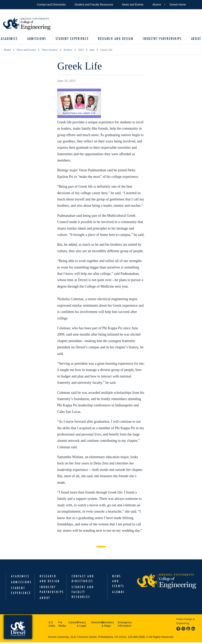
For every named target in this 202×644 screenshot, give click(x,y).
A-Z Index (52, 626)
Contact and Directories (51, 5)
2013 (81, 51)
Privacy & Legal (81, 626)
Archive (68, 51)
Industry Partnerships (160, 39)
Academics (12, 39)
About (193, 39)
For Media (62, 626)
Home (7, 51)
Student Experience (73, 39)
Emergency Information (125, 626)
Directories (95, 624)
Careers (72, 624)
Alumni (157, 5)
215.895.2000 (136, 638)
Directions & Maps (108, 626)
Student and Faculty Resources (94, 5)
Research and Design (115, 39)
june (92, 51)
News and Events (133, 5)
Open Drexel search (193, 4)
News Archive (50, 51)
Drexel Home (178, 5)
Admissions (39, 39)
